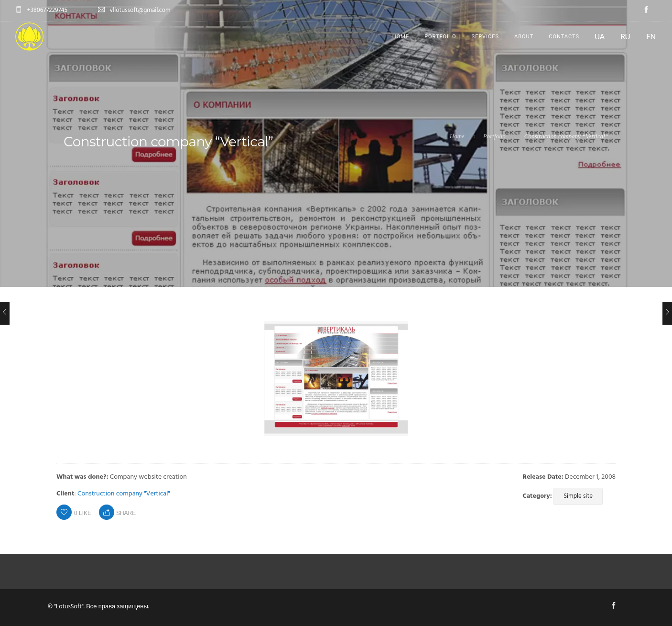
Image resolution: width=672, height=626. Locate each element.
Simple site (578, 496)
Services (485, 37)
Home (401, 37)
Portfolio (440, 37)
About (524, 37)
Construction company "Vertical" (124, 494)
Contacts (564, 37)
